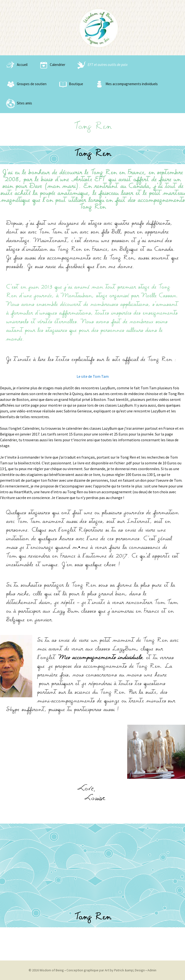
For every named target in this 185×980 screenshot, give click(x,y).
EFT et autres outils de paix (102, 65)
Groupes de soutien (26, 84)
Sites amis (18, 103)
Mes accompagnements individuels (126, 84)
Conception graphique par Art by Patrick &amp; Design (106, 970)
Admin (152, 970)
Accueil (16, 65)
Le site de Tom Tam (93, 376)
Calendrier (52, 65)
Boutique (70, 84)
